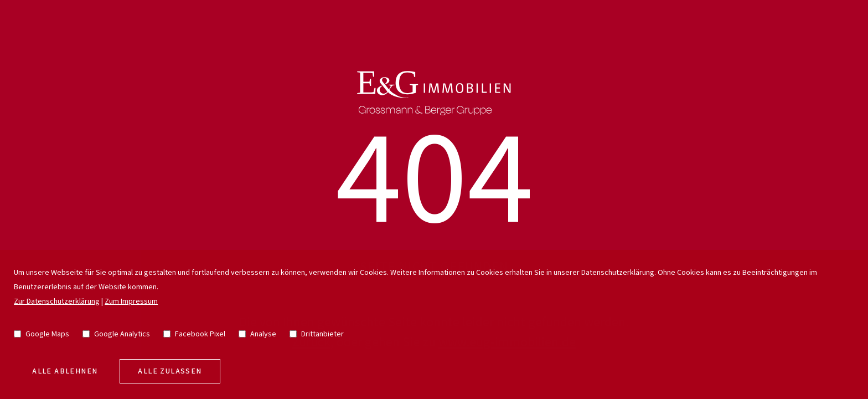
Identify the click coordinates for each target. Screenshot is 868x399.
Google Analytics (116, 334)
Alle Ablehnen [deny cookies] (65, 371)
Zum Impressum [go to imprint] (131, 301)
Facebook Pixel (194, 334)
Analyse (257, 334)
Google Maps (42, 334)
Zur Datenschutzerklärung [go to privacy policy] (57, 301)
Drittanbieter (317, 334)
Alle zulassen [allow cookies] (170, 371)
